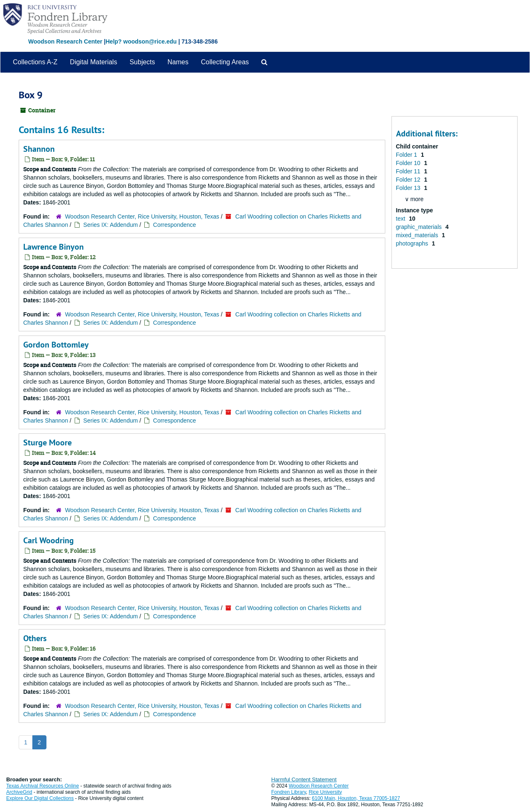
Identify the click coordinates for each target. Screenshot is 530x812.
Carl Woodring (49, 540)
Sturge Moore (47, 442)
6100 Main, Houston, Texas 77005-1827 (356, 798)
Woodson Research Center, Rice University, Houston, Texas (142, 216)
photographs (413, 243)
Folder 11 (409, 171)
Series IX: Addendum (111, 225)
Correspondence (175, 225)
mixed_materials (418, 235)
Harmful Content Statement (304, 779)
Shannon (39, 149)
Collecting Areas (225, 62)
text (401, 219)
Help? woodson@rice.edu (141, 41)
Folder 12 (409, 180)
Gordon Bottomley (56, 345)
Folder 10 (409, 163)
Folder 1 (407, 155)
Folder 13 (409, 188)
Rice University (326, 792)
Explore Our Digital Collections (40, 798)
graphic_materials (420, 227)
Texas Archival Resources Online (43, 786)
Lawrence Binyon (53, 247)
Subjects (142, 62)
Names (178, 62)
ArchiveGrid (19, 792)
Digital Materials (94, 62)
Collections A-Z (35, 62)
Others (35, 638)
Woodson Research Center (65, 41)
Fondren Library (289, 792)
